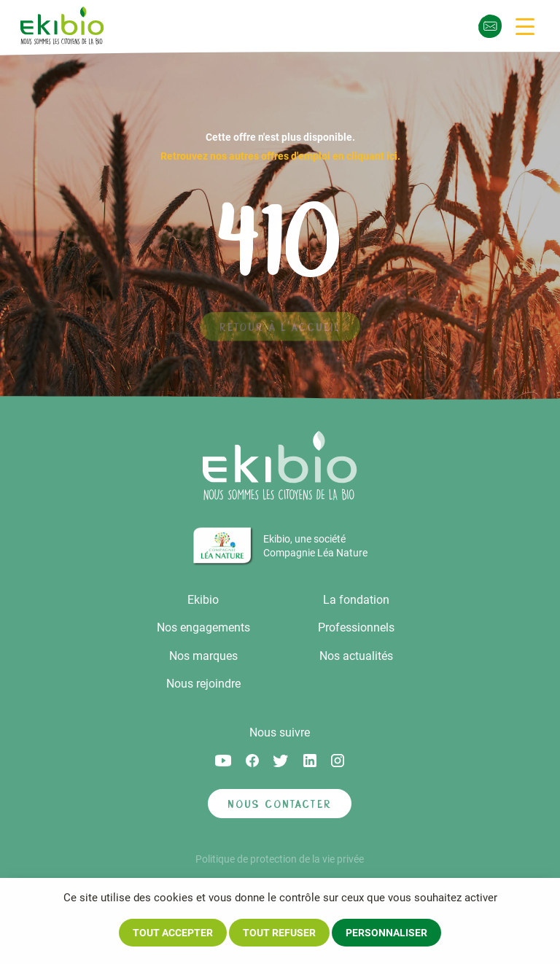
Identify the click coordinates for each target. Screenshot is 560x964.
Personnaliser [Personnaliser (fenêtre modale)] (386, 933)
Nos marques (203, 656)
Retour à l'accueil (280, 331)
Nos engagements (203, 627)
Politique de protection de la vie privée (280, 859)
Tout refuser (279, 933)
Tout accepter (173, 933)
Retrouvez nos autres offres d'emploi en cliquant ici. (280, 156)
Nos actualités (356, 656)
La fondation (356, 600)
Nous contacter (280, 804)
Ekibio (203, 600)
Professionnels (356, 627)
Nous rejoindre (203, 684)
